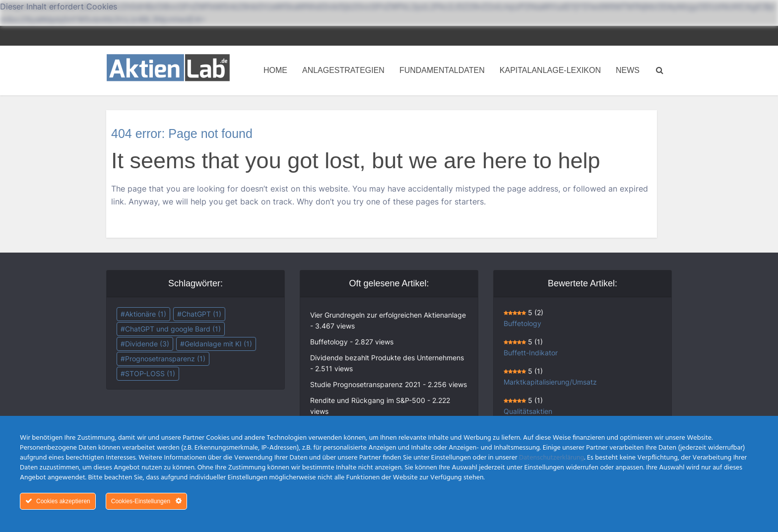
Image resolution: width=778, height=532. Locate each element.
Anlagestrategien (343, 70)
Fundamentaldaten (442, 70)
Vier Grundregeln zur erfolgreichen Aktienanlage (388, 315)
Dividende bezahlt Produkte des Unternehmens (387, 358)
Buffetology (329, 342)
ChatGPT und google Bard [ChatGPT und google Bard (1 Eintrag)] (173, 329)
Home (275, 70)
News (628, 70)
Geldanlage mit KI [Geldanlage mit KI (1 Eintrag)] (218, 344)
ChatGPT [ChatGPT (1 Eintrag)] (201, 314)
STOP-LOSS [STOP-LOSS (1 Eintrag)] (150, 373)
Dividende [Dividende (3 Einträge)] (147, 344)
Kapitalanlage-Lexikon (550, 70)
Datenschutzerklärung (551, 458)
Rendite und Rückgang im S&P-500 (368, 400)
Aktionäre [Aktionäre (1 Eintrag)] (146, 314)
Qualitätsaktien (528, 411)
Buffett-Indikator (531, 353)
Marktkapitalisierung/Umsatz (550, 382)
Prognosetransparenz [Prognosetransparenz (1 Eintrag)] (165, 359)
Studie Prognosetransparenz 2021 (365, 384)
